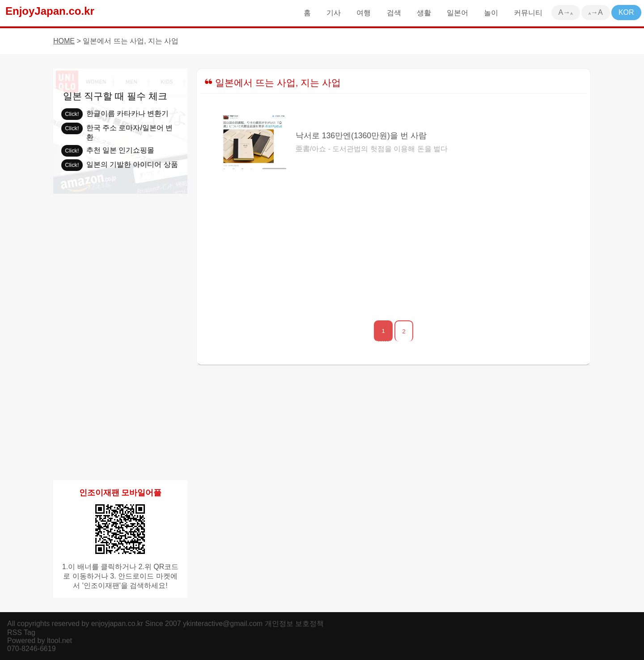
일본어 (458, 13)
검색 (394, 13)
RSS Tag (21, 632)
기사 (334, 13)
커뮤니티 (528, 13)
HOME (64, 41)
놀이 (491, 13)
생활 (424, 13)
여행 (364, 13)
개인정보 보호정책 (294, 624)
